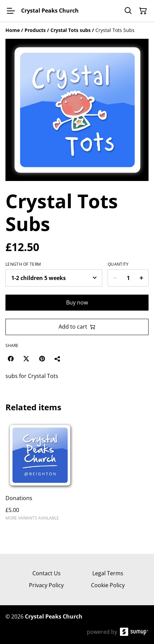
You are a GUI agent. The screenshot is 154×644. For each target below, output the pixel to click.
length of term (23, 264)
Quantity (118, 264)
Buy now (77, 302)
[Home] (13, 30)
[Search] (128, 11)
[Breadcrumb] (77, 30)
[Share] (58, 359)
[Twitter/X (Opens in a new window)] (26, 359)
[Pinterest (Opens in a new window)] (42, 359)
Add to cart (77, 327)
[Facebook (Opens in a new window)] (11, 359)
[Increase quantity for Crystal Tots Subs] (142, 278)
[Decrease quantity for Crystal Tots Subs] (115, 278)
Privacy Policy (46, 585)
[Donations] (40, 474)
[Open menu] (11, 11)
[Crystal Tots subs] (71, 30)
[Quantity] (128, 278)
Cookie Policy (108, 585)
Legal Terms (108, 573)
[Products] (35, 30)
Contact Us (47, 573)
